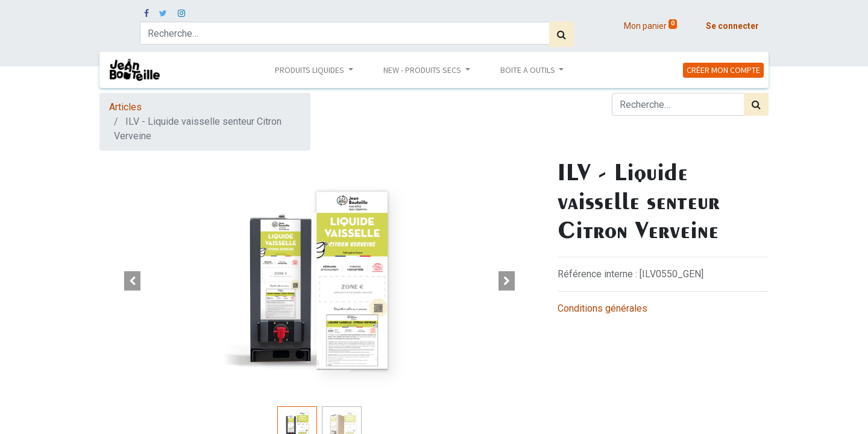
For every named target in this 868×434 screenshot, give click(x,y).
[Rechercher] (561, 34)
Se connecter (732, 26)
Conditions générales (602, 308)
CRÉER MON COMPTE (723, 70)
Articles (125, 107)
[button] (133, 281)
